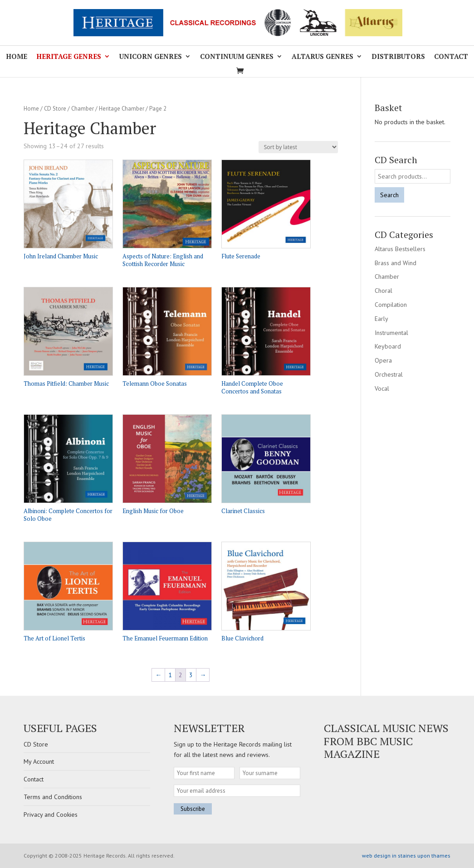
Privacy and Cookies (51, 815)
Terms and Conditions (53, 797)
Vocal (382, 388)
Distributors (398, 57)
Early (381, 319)
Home (17, 57)
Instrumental (391, 333)
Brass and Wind (396, 263)
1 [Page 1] (170, 675)
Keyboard (388, 346)
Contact (451, 57)
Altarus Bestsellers (400, 249)
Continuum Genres (237, 57)
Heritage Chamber (122, 109)
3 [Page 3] (191, 675)
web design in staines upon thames (406, 856)
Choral (384, 291)
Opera (383, 360)
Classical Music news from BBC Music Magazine (386, 741)
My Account (39, 761)
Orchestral (389, 374)
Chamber (83, 109)
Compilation (391, 305)
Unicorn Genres (151, 57)
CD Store (55, 109)
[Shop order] (298, 147)
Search (389, 195)
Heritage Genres (69, 57)
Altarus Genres (323, 57)
